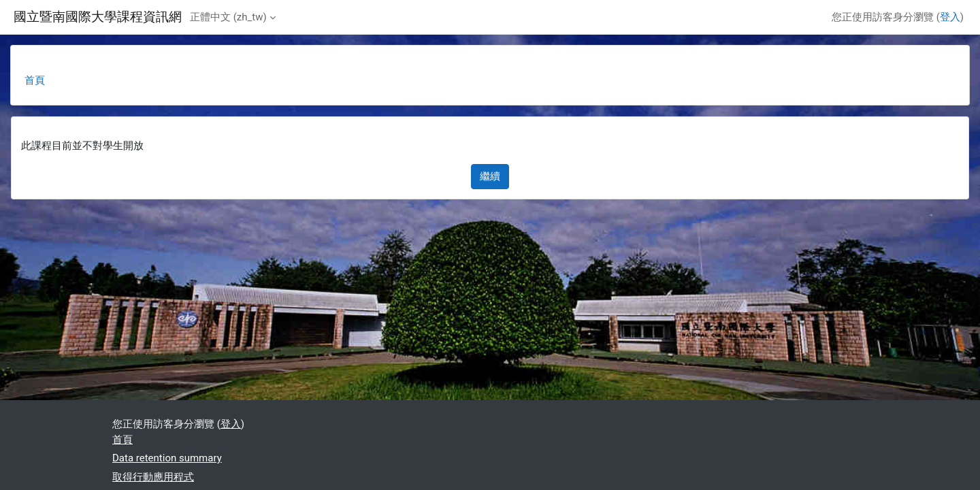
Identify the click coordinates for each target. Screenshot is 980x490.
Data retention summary (167, 458)
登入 (950, 17)
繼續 (490, 176)
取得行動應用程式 (153, 477)
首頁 (35, 80)
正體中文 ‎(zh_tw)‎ (228, 17)
